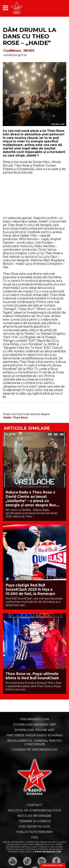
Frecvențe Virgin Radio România (35, 735)
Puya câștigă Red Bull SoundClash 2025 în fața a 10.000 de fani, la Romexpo (30, 589)
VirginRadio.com (35, 719)
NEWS (29, 51)
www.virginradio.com (48, 852)
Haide (7, 418)
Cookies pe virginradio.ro (34, 750)
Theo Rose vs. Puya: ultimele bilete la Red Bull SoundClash (32, 676)
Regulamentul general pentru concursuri (34, 742)
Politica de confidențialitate (35, 810)
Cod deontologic (34, 827)
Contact (34, 805)
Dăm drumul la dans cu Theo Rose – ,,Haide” (30, 36)
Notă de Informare (34, 816)
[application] (57, 8)
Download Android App (34, 725)
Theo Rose (20, 418)
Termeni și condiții (35, 821)
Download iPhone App (34, 730)
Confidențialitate (53, 865)
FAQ (35, 837)
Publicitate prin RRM (34, 832)
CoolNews (12, 51)
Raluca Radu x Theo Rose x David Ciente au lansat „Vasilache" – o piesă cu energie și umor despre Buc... (33, 499)
